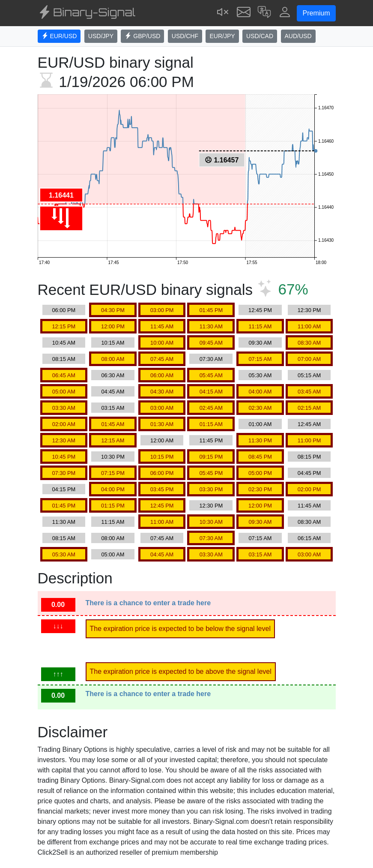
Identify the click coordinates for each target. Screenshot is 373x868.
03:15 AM (113, 408)
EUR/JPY (222, 36)
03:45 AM (309, 392)
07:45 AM (162, 359)
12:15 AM (113, 440)
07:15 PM (113, 473)
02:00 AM (64, 424)
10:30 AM (211, 522)
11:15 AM (260, 326)
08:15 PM (309, 457)
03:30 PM (211, 489)
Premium (316, 13)
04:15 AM (211, 392)
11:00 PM (309, 440)
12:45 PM (260, 310)
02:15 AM (309, 408)
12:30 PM (309, 310)
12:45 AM (309, 424)
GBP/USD (142, 36)
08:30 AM (309, 343)
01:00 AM (260, 424)
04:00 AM (260, 392)
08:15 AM (64, 359)
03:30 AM (64, 408)
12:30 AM (64, 440)
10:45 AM (64, 343)
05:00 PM (260, 473)
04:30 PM (113, 310)
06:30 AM (113, 375)
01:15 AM (211, 424)
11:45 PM (211, 440)
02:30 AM (260, 408)
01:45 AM (113, 424)
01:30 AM (162, 424)
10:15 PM (162, 457)
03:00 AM (162, 408)
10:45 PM (64, 457)
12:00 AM (162, 440)
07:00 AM (309, 359)
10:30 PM (113, 457)
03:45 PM (162, 489)
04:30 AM (162, 392)
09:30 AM (260, 343)
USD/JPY (101, 36)
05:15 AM (309, 375)
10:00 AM (162, 343)
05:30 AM (260, 375)
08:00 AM (113, 359)
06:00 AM (162, 375)
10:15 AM (113, 343)
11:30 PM (260, 440)
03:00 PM (162, 310)
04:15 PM (64, 489)
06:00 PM (64, 310)
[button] (264, 13)
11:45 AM (162, 326)
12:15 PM (64, 326)
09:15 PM (211, 457)
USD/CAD (260, 36)
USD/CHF (185, 36)
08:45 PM (260, 457)
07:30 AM (211, 359)
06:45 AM (64, 375)
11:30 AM (211, 326)
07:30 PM (64, 473)
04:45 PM (309, 473)
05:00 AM (64, 392)
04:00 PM (113, 489)
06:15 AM (309, 538)
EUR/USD (59, 36)
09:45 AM (211, 343)
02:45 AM (211, 408)
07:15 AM (260, 359)
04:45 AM (113, 392)
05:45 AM (211, 375)
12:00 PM (113, 326)
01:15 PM (113, 506)
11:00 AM (309, 326)
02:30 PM (260, 489)
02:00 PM (309, 489)
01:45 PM (211, 310)
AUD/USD (298, 36)
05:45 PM (211, 473)
